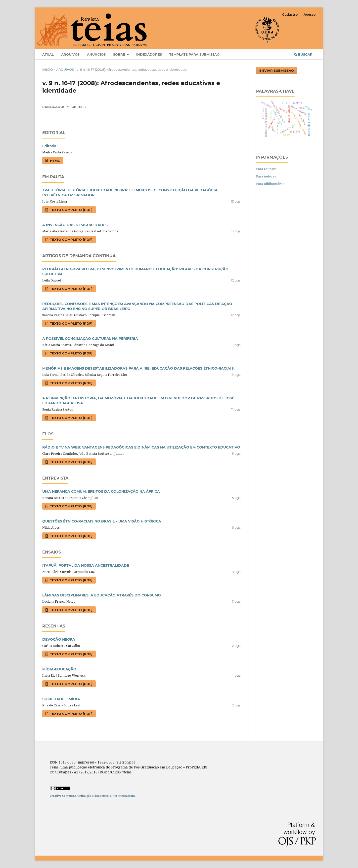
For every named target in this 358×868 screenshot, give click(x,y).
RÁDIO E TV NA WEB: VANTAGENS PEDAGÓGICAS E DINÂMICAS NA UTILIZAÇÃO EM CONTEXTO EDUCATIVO (141, 447)
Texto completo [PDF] (71, 210)
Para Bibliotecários (271, 184)
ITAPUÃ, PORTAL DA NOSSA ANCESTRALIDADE (86, 565)
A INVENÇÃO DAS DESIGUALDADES (75, 225)
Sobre (120, 54)
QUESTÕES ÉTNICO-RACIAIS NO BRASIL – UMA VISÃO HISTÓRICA (102, 521)
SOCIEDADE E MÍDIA (61, 699)
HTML (54, 161)
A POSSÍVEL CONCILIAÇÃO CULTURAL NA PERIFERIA (90, 339)
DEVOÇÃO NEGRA (59, 639)
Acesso (310, 14)
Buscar (303, 54)
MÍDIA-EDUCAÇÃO (59, 669)
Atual (48, 54)
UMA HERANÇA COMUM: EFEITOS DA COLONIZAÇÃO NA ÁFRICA (101, 491)
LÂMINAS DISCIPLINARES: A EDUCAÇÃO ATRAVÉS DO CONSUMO (102, 595)
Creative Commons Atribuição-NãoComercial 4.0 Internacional (93, 796)
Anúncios (96, 54)
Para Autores (266, 176)
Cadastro (290, 14)
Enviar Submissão (277, 70)
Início (48, 69)
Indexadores (149, 54)
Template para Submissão (194, 54)
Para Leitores (266, 169)
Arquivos (70, 54)
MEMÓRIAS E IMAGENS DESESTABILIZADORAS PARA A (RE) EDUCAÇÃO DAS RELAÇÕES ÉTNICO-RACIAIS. (138, 368)
